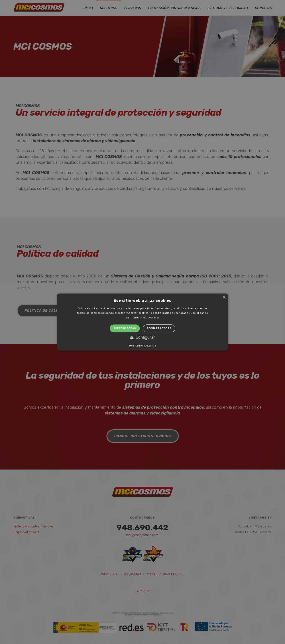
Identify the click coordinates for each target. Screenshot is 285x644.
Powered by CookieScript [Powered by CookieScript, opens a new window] (143, 346)
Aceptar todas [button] (125, 328)
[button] (142, 338)
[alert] (142, 322)
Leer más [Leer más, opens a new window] (153, 318)
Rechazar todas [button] (159, 328)
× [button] (224, 297)
